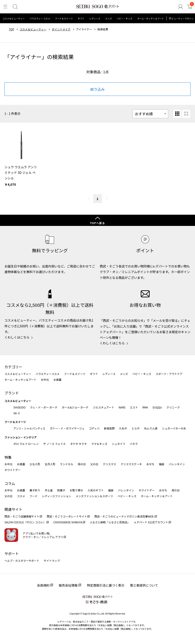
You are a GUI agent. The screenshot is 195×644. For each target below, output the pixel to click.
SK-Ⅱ (17, 413)
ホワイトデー (13, 470)
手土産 (49, 490)
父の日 (94, 464)
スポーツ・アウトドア (169, 374)
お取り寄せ (76, 490)
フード (34, 496)
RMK (145, 407)
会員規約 (43, 585)
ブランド (12, 393)
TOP (12, 29)
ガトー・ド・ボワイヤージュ (67, 428)
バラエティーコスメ (47, 374)
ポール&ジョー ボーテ (75, 407)
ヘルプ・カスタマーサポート (22, 561)
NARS (122, 407)
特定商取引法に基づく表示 (106, 585)
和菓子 (61, 490)
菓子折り (35, 490)
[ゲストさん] (181, 7)
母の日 (82, 464)
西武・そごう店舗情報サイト (22, 516)
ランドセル (67, 464)
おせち (150, 464)
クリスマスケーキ (131, 464)
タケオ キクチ (79, 444)
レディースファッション (57, 496)
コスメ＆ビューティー (14, 18)
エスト (134, 407)
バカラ (134, 444)
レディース (95, 18)
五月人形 (50, 464)
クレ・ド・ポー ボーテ (44, 407)
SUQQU (157, 407)
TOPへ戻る (98, 223)
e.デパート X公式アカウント (151, 522)
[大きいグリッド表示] (186, 114)
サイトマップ (52, 561)
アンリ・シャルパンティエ (29, 428)
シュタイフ (119, 444)
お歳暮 (57, 380)
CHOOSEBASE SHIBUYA (68, 522)
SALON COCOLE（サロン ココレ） (25, 522)
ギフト (81, 18)
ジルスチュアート (104, 407)
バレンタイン (177, 464)
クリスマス (109, 464)
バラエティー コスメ (40, 18)
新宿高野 (109, 428)
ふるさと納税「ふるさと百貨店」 (110, 522)
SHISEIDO (19, 407)
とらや (136, 428)
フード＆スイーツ (64, 18)
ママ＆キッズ (99, 444)
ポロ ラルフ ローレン (26, 444)
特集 (8, 457)
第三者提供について (144, 585)
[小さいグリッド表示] (177, 114)
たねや (123, 428)
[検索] (15, 7)
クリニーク (173, 407)
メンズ (109, 18)
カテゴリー (13, 367)
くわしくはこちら (17, 337)
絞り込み (97, 89)
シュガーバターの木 (174, 428)
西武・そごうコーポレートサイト (67, 516)
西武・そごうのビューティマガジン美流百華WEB (124, 516)
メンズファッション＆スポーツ (94, 496)
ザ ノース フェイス (54, 444)
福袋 (161, 464)
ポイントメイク (61, 29)
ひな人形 (35, 464)
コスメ (21, 496)
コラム (10, 483)
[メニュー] (5, 7)
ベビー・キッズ (124, 18)
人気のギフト (96, 490)
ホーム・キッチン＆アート (150, 18)
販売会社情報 (68, 585)
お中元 (45, 380)
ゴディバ (94, 428)
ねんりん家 (151, 428)
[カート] (190, 7)
